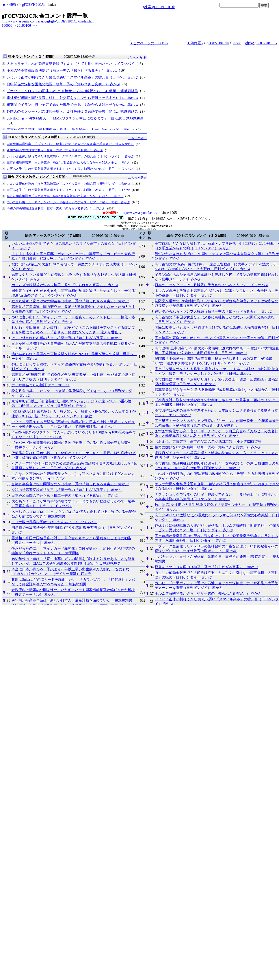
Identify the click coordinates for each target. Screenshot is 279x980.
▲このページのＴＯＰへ (149, 43)
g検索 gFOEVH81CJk (158, 7)
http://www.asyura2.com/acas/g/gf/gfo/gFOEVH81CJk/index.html (49, 21)
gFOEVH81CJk (33, 5)
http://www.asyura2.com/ (139, 213)
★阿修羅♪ (10, 5)
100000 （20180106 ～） (20, 25)
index (237, 43)
